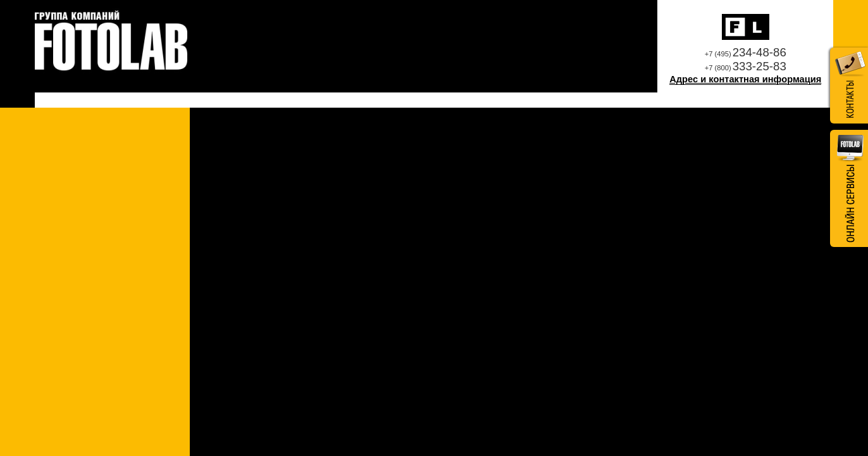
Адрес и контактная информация (745, 79)
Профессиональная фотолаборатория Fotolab (111, 41)
